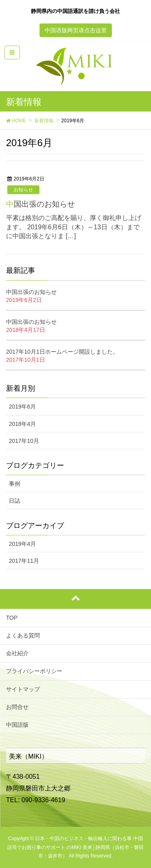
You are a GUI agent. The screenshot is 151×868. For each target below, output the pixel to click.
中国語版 (17, 725)
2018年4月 (22, 424)
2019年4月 (22, 544)
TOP (12, 618)
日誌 (14, 501)
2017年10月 (24, 441)
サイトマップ (23, 689)
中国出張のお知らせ (40, 204)
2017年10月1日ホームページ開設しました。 (62, 352)
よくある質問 (23, 635)
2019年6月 (22, 407)
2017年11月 (24, 561)
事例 (14, 484)
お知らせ (23, 190)
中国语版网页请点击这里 (76, 30)
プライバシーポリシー (34, 671)
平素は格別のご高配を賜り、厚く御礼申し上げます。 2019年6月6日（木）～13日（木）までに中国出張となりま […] (74, 227)
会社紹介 (17, 653)
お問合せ (17, 707)
